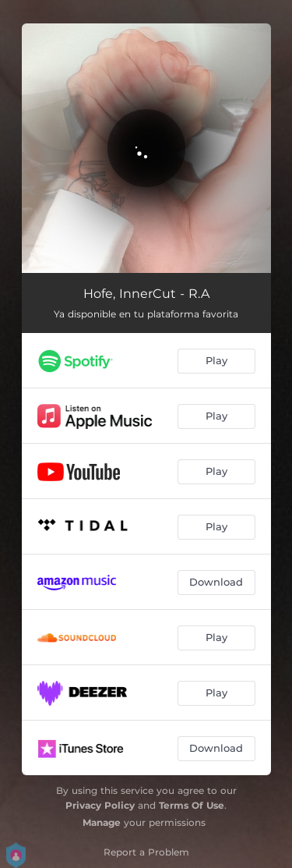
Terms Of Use (192, 805)
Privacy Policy (100, 805)
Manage (102, 822)
